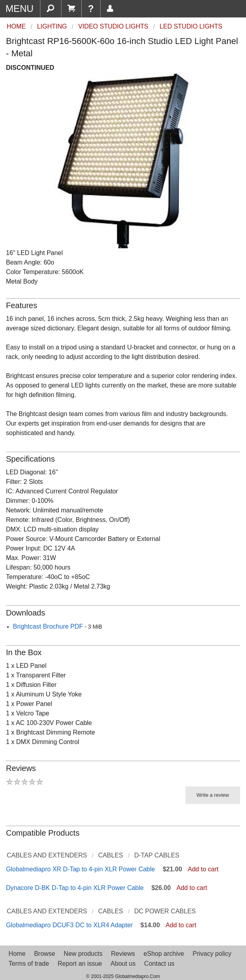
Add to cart (203, 869)
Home (17, 954)
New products (83, 954)
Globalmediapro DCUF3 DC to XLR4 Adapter (69, 925)
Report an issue (80, 964)
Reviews (123, 954)
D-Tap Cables (157, 855)
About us (123, 964)
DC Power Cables (165, 911)
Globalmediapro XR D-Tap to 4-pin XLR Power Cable (80, 869)
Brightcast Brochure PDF (48, 626)
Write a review (213, 795)
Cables (111, 855)
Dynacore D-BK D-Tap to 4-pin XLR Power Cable (75, 888)
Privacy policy (212, 954)
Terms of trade (29, 964)
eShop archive (164, 954)
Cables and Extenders (47, 855)
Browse (45, 954)
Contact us (159, 964)
